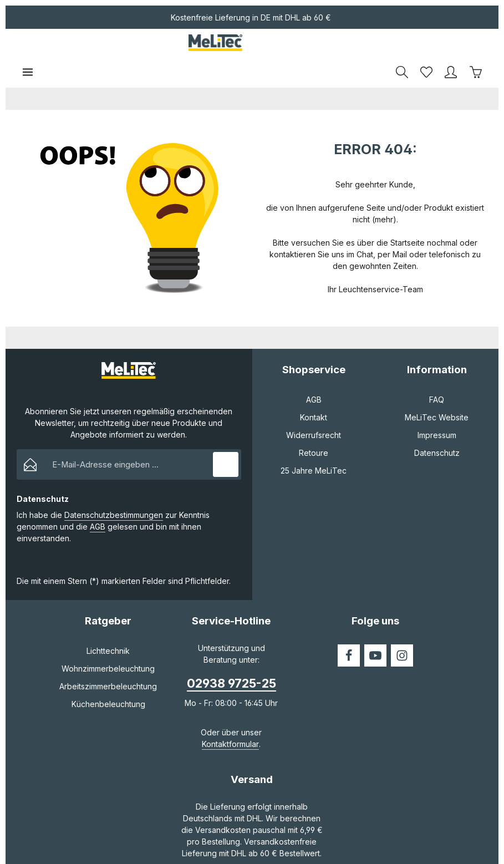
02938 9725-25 (231, 656)
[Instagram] (402, 628)
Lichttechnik (108, 624)
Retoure (314, 425)
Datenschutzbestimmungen (114, 488)
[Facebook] (349, 628)
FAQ (437, 372)
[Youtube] (375, 628)
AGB (98, 499)
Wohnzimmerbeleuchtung (108, 641)
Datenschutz (437, 425)
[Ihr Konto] (451, 44)
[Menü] (28, 44)
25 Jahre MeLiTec (314, 443)
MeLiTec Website (437, 390)
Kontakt (314, 390)
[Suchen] (402, 44)
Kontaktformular (230, 716)
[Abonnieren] (225, 437)
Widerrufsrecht (314, 407)
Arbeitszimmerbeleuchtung (108, 659)
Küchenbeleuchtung (108, 677)
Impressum (437, 407)
